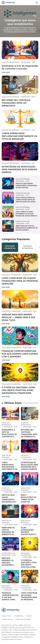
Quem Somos (7, 616)
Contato (29, 616)
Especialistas (19, 616)
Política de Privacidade (23, 619)
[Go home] (9, 3)
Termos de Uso (7, 619)
